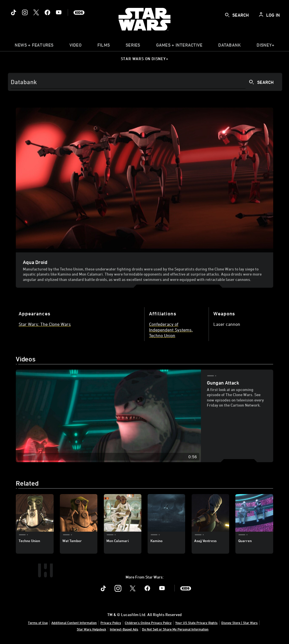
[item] (34, 46)
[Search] (145, 82)
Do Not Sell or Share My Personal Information (175, 629)
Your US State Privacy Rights (196, 623)
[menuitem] (75, 46)
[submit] (227, 15)
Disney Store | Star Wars (239, 623)
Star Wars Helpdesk (91, 629)
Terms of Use (38, 623)
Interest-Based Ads (124, 629)
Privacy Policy (111, 623)
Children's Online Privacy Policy (148, 623)
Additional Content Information (74, 623)
